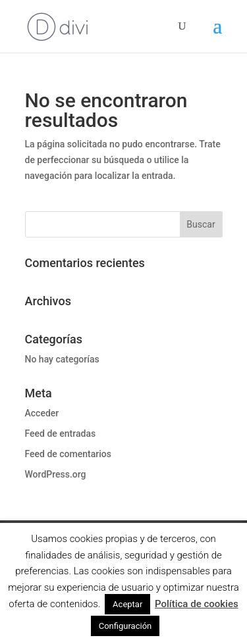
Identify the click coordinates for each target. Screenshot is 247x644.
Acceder (42, 413)
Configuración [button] (125, 626)
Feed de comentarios (68, 454)
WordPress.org (56, 474)
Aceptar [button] (127, 604)
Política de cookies (197, 604)
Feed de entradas (61, 433)
